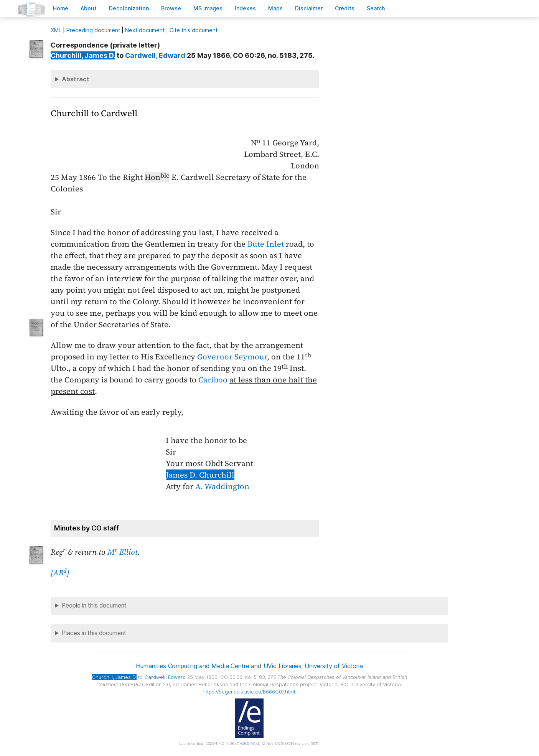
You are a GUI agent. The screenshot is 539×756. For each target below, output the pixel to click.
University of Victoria (334, 666)
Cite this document (194, 30)
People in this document (94, 605)
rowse (171, 8)
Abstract (76, 79)
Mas (275, 8)
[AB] (60, 573)
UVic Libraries (283, 666)
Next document (145, 30)
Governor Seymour (232, 357)
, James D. (83, 55)
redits (345, 8)
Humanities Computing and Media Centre (192, 666)
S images (208, 8)
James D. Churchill (200, 475)
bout (89, 8)
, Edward (155, 55)
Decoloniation (129, 8)
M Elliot (123, 552)
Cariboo (213, 380)
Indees (245, 8)
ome (61, 8)
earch (376, 8)
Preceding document (93, 30)
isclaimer (309, 8)
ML (56, 30)
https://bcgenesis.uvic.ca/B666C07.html (249, 692)
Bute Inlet (266, 244)
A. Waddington (222, 486)
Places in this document (94, 633)
